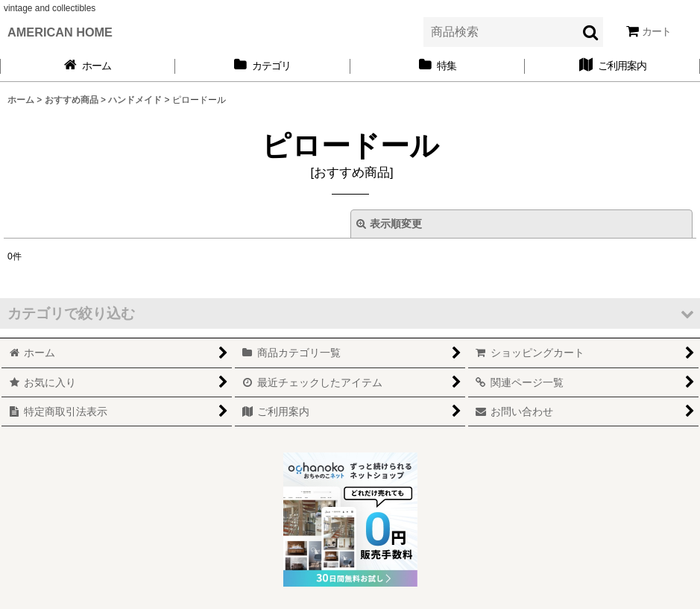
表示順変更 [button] (389, 224)
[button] (350, 313)
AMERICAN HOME (60, 32)
